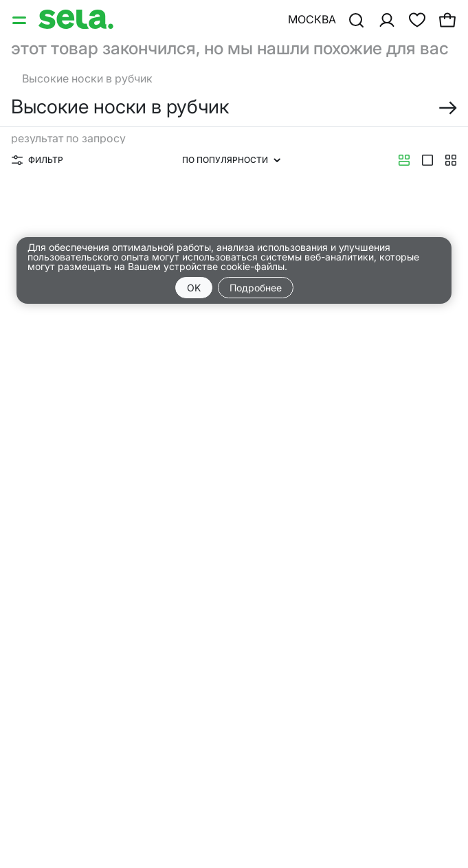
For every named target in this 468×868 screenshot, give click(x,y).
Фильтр (37, 160)
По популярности (231, 160)
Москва (312, 19)
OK (194, 288)
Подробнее (256, 288)
